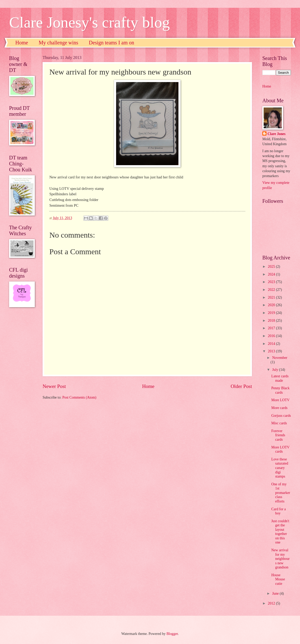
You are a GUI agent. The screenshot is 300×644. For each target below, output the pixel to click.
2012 (272, 603)
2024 (272, 274)
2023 (272, 282)
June (276, 593)
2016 (272, 336)
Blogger (172, 634)
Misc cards (279, 423)
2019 (272, 313)
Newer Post (54, 386)
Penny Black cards (280, 390)
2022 (272, 290)
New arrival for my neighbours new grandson (280, 559)
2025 (272, 267)
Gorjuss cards (281, 416)
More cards (279, 408)
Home (22, 43)
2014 (272, 344)
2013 (272, 351)
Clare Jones (276, 134)
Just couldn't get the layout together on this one (280, 532)
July (276, 370)
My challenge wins (58, 43)
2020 (272, 305)
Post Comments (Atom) (79, 397)
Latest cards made (280, 378)
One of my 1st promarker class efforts (281, 493)
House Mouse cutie (278, 579)
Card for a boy (278, 511)
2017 (272, 328)
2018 (272, 321)
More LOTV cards (280, 450)
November (280, 358)
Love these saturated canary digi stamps (280, 468)
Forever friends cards (278, 435)
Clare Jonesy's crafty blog (89, 22)
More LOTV (280, 400)
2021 (272, 297)
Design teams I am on (111, 43)
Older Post (241, 386)
